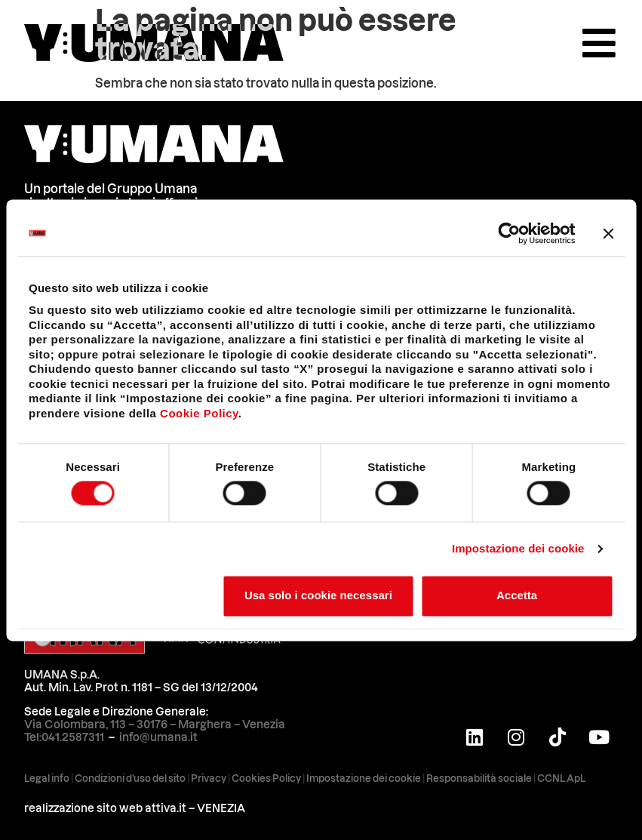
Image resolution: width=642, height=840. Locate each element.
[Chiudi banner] (608, 233)
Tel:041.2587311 (64, 737)
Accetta (517, 596)
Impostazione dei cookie (518, 548)
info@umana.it (158, 737)
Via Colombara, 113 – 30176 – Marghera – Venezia (155, 725)
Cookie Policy (199, 413)
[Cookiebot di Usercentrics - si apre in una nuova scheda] (509, 233)
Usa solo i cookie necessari (318, 596)
